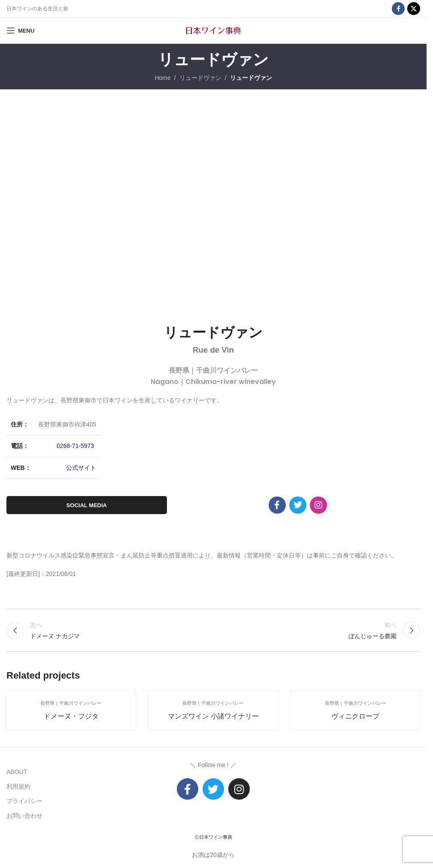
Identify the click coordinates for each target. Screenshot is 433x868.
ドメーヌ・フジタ (71, 716)
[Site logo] (213, 30)
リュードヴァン (200, 78)
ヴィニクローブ (355, 716)
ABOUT (17, 772)
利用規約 (18, 786)
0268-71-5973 (75, 446)
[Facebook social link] (398, 9)
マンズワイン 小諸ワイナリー (213, 716)
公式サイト (81, 468)
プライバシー (24, 801)
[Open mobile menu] (20, 30)
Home (162, 78)
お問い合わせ (24, 816)
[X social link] (414, 9)
